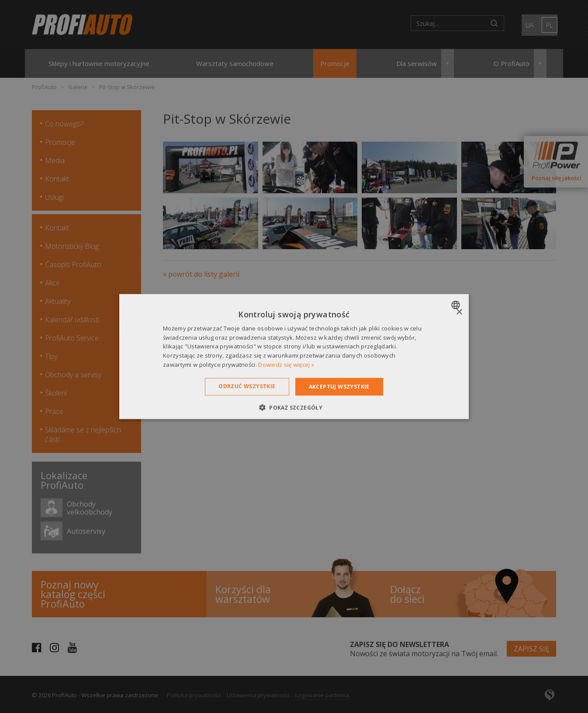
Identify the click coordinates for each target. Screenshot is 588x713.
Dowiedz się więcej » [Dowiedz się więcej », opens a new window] (286, 365)
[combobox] (457, 305)
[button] (294, 407)
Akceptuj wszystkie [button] (339, 386)
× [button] (459, 312)
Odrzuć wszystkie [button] (247, 386)
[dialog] (294, 356)
